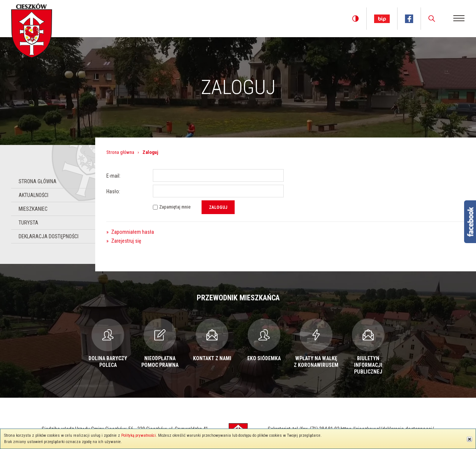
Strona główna (38, 181)
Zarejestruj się (124, 241)
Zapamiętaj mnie (175, 207)
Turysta (28, 223)
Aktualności (33, 195)
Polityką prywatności (139, 435)
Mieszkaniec (33, 209)
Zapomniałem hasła (130, 232)
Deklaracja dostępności (49, 236)
